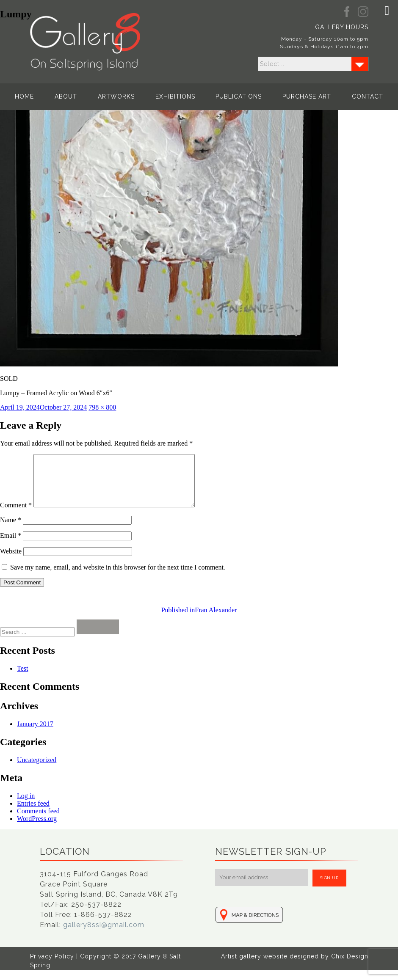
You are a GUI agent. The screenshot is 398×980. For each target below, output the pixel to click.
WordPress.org (37, 829)
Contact (343, 96)
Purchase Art (290, 96)
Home (50, 96)
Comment (16, 515)
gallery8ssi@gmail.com (104, 935)
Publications (231, 96)
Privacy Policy (52, 966)
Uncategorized (37, 770)
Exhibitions (175, 96)
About (83, 96)
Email (11, 546)
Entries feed (33, 813)
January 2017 (35, 734)
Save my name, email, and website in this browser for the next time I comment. (118, 577)
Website (11, 561)
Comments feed (38, 821)
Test (22, 679)
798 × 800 (102, 407)
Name (11, 530)
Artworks (125, 96)
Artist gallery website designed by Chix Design (295, 966)
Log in (26, 806)
